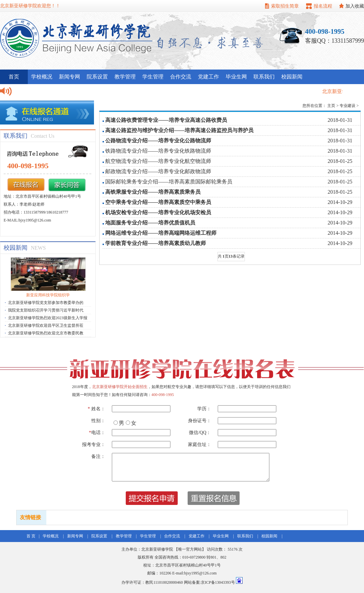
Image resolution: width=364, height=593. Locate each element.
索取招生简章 (285, 6)
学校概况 (42, 77)
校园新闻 (292, 77)
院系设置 (97, 77)
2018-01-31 (340, 120)
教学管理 (125, 77)
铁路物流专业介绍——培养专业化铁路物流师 (158, 151)
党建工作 (208, 77)
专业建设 (347, 106)
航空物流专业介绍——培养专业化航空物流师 (158, 161)
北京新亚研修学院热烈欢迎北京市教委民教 (46, 333)
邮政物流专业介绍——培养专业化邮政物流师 (158, 171)
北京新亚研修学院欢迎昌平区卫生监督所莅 (46, 325)
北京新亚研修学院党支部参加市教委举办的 (46, 303)
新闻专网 (69, 77)
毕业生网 (236, 77)
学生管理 (153, 77)
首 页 (31, 536)
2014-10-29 (340, 202)
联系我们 (264, 77)
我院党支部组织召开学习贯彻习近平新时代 (46, 310)
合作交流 (181, 77)
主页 (331, 106)
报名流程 (323, 6)
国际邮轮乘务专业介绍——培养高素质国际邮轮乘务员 (169, 182)
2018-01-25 (340, 161)
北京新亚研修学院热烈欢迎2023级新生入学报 (48, 318)
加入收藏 (355, 6)
